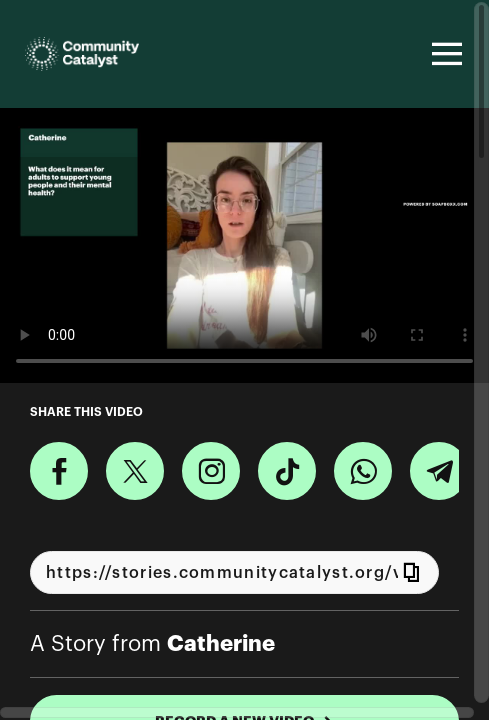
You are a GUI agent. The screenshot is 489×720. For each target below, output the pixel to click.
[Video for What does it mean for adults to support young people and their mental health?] (244, 245)
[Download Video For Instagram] (211, 471)
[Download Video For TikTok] (287, 471)
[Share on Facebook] (59, 471)
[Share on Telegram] (439, 471)
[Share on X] (135, 471)
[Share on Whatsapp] (363, 471)
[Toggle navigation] (444, 54)
